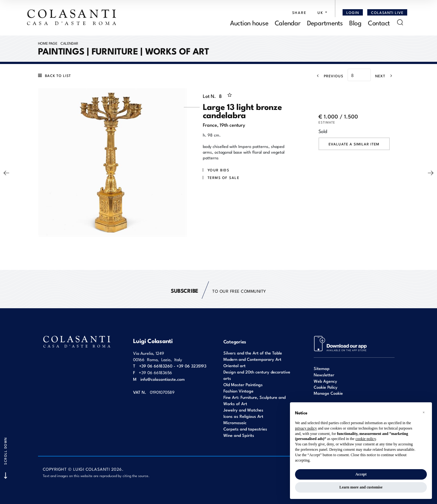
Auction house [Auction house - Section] (249, 22)
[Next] (386, 76)
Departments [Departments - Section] (325, 22)
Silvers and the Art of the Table (253, 353)
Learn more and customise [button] (361, 487)
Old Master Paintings (243, 384)
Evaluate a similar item (354, 144)
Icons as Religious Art (243, 416)
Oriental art (235, 365)
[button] (321, 12)
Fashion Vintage (238, 391)
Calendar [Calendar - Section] (288, 22)
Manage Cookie (328, 393)
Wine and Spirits (239, 435)
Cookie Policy (326, 387)
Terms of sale (224, 177)
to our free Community (218, 291)
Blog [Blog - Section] (355, 22)
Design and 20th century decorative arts (257, 375)
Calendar (69, 43)
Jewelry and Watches (243, 410)
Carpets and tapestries (245, 429)
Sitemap (322, 368)
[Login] (353, 12)
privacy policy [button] (306, 428)
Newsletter (324, 375)
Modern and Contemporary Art (252, 359)
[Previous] (328, 76)
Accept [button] (361, 474)
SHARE (299, 12)
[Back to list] (56, 75)
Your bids (218, 170)
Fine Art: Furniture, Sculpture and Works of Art (254, 400)
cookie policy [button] (366, 439)
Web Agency (325, 381)
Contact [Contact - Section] (379, 22)
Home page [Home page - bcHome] (48, 43)
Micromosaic (235, 422)
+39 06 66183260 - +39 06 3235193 (173, 366)
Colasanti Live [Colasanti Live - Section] (387, 12)
